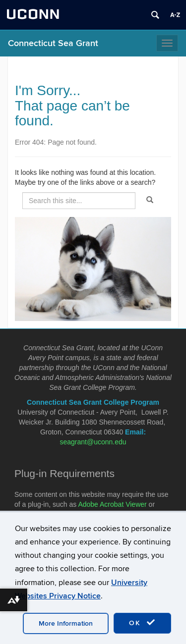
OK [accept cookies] (142, 623)
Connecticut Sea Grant (53, 43)
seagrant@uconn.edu (93, 442)
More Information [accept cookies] (66, 623)
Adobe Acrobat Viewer (112, 504)
